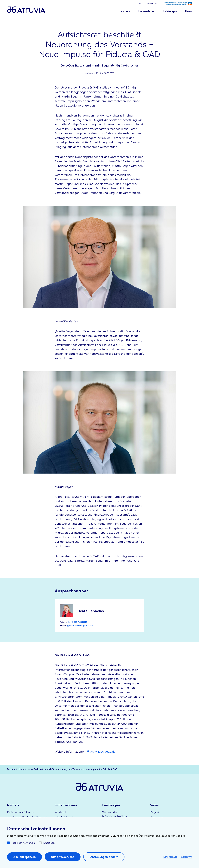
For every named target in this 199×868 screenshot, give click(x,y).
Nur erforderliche (63, 857)
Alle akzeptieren (24, 857)
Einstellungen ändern (104, 857)
